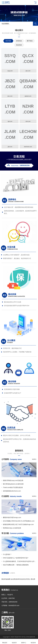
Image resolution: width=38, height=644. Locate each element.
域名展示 (14, 641)
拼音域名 (19, 41)
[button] (19, 20)
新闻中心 (24, 641)
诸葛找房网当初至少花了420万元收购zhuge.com (18, 524)
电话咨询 (33, 641)
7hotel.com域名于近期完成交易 (13, 487)
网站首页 (5, 641)
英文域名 (8, 41)
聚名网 (4, 579)
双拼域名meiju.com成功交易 (12, 528)
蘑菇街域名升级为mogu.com (12, 517)
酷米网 (18, 579)
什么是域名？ (7, 554)
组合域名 (19, 45)
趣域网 (8, 579)
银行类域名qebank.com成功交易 (13, 484)
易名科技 (23, 579)
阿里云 (28, 579)
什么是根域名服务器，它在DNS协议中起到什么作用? (20, 561)
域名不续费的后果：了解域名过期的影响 (16, 565)
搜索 (35, 24)
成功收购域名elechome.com (12, 491)
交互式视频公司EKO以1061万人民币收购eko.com (19, 521)
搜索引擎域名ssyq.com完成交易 (13, 480)
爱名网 (33, 579)
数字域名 (30, 41)
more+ (34, 459)
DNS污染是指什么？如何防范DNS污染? (16, 558)
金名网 (13, 579)
